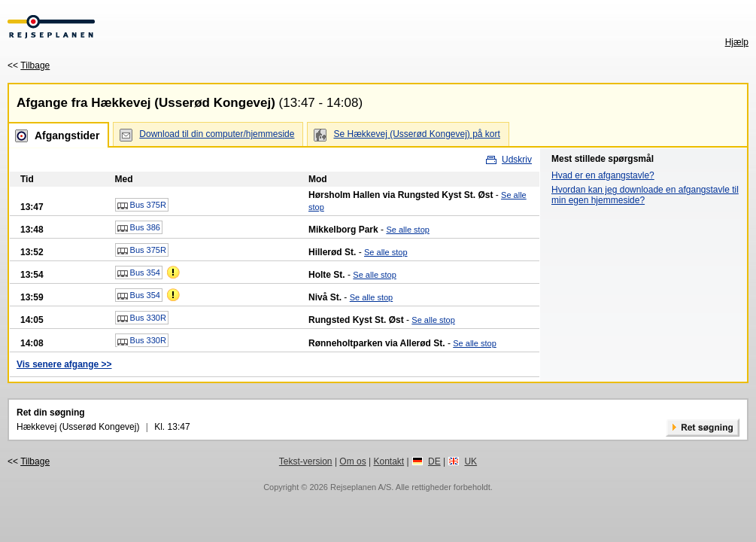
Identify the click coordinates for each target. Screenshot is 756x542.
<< (29, 65)
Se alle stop (407, 230)
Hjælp (737, 42)
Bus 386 (139, 228)
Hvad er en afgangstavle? (603, 175)
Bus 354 (139, 273)
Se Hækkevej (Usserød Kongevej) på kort (416, 134)
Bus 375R (142, 206)
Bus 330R (142, 318)
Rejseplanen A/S (361, 487)
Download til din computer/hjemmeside (217, 134)
